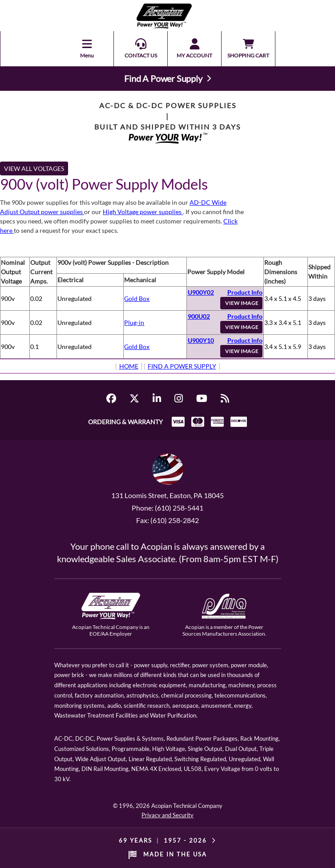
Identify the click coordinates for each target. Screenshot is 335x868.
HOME (129, 366)
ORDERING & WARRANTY (125, 422)
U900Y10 (201, 340)
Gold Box (137, 298)
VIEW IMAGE (242, 303)
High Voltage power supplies (143, 212)
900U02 (199, 316)
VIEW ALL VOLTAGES (34, 168)
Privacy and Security (167, 815)
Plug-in (134, 322)
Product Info (245, 292)
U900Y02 (201, 292)
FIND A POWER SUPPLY (182, 366)
